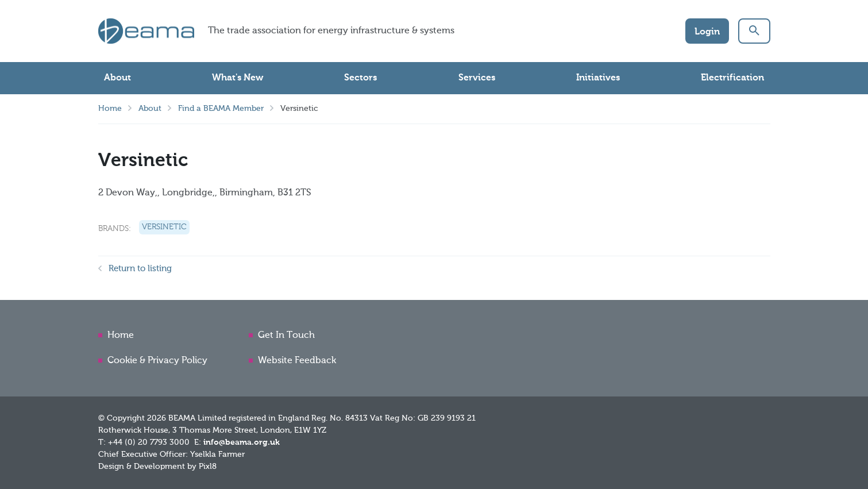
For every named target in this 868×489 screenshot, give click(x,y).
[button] (754, 31)
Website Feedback (297, 361)
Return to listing (140, 269)
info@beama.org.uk (242, 442)
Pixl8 (208, 467)
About (117, 78)
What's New (238, 78)
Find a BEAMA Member (221, 109)
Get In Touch (286, 336)
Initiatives (598, 78)
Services (477, 78)
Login (707, 32)
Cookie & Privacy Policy (157, 361)
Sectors (360, 78)
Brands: (115, 229)
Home (110, 109)
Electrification (732, 78)
